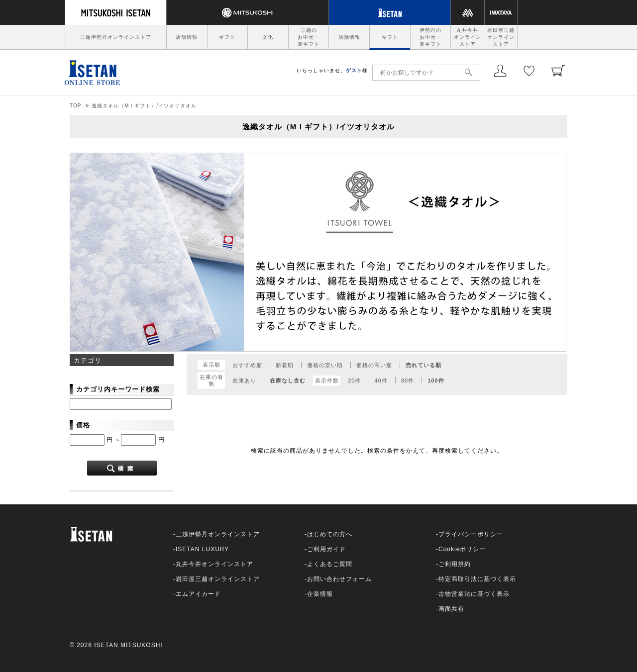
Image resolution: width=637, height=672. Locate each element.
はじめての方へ (330, 534)
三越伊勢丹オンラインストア (116, 37)
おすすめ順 (247, 365)
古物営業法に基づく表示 (474, 594)
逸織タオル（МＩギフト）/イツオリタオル (144, 106)
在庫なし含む (288, 381)
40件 (381, 381)
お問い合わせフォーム (339, 579)
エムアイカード (198, 594)
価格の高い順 (374, 365)
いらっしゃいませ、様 (332, 70)
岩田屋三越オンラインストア (501, 37)
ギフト (227, 37)
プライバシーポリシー (471, 534)
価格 (83, 425)
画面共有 (451, 609)
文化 (268, 37)
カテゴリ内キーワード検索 (118, 389)
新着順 (285, 365)
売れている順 (424, 365)
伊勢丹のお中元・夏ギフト (430, 37)
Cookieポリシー (462, 549)
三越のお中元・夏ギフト (309, 37)
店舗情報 (187, 37)
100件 (436, 381)
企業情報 (320, 594)
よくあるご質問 (330, 564)
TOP (75, 106)
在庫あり (244, 381)
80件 (408, 381)
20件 (354, 381)
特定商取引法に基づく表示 (477, 579)
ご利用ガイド (326, 549)
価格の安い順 (325, 365)
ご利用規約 (455, 564)
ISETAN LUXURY (202, 549)
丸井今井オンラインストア (468, 37)
